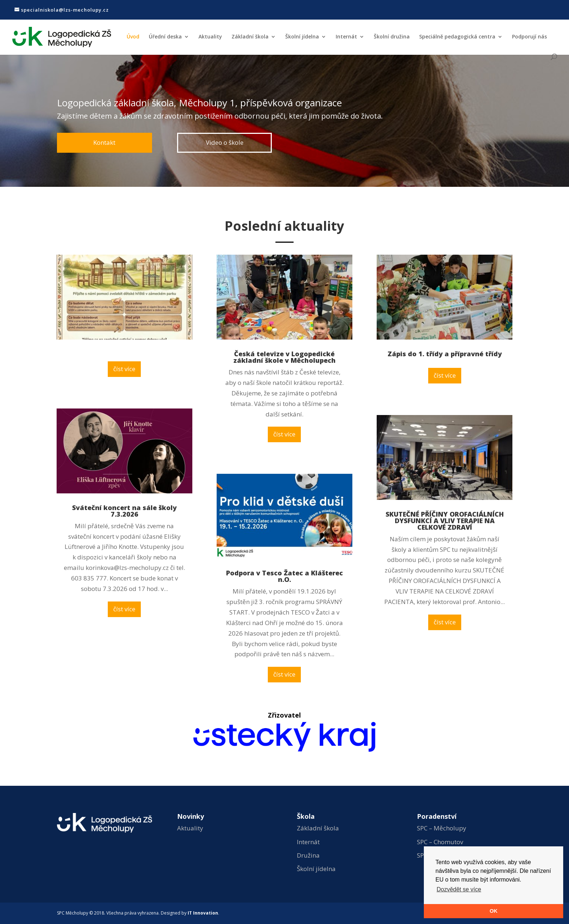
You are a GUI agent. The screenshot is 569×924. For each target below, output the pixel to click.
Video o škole (225, 142)
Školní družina (392, 37)
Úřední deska (165, 37)
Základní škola (250, 37)
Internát (346, 37)
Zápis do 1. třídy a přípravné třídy (445, 354)
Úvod (133, 37)
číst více (124, 369)
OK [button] (494, 911)
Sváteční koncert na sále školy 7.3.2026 (124, 511)
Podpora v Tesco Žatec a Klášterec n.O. (284, 576)
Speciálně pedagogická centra (457, 37)
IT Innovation (203, 913)
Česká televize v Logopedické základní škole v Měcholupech (284, 357)
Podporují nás (529, 37)
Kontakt (105, 142)
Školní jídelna (302, 37)
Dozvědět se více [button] (459, 889)
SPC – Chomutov (440, 842)
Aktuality (210, 37)
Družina (308, 855)
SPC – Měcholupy (442, 828)
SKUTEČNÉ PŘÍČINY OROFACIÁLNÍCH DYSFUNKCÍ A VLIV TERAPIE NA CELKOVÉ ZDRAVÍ (445, 521)
